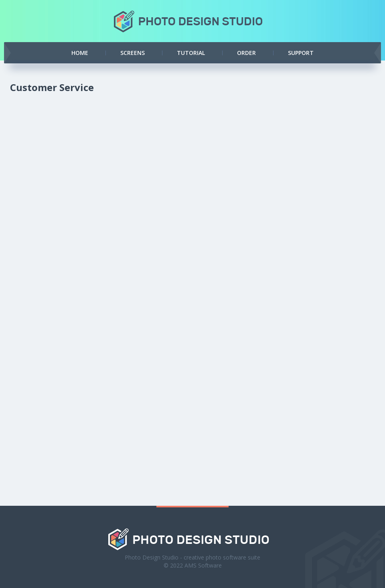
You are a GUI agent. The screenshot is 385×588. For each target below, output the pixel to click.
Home (80, 53)
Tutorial (191, 53)
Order (246, 53)
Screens (133, 53)
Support (301, 53)
